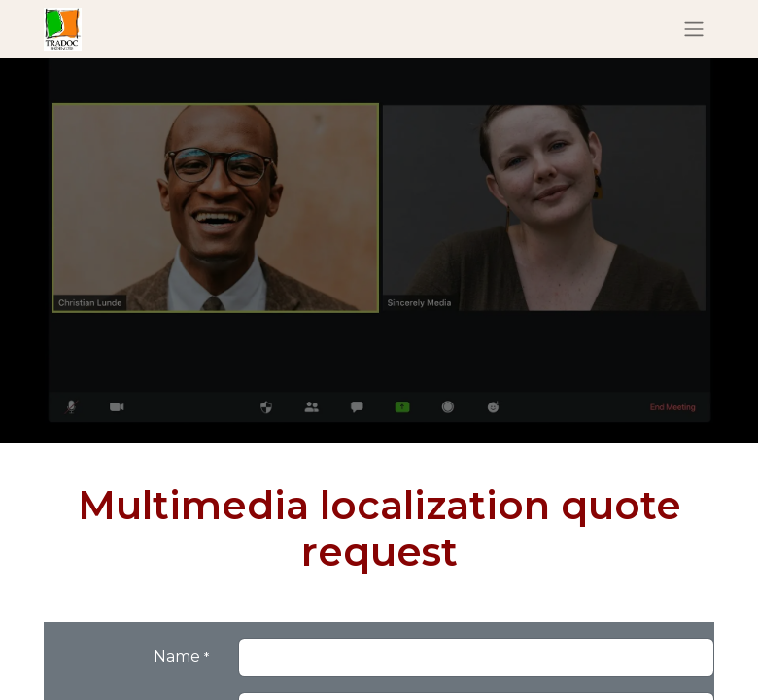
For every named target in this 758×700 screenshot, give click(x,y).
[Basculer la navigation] (694, 30)
